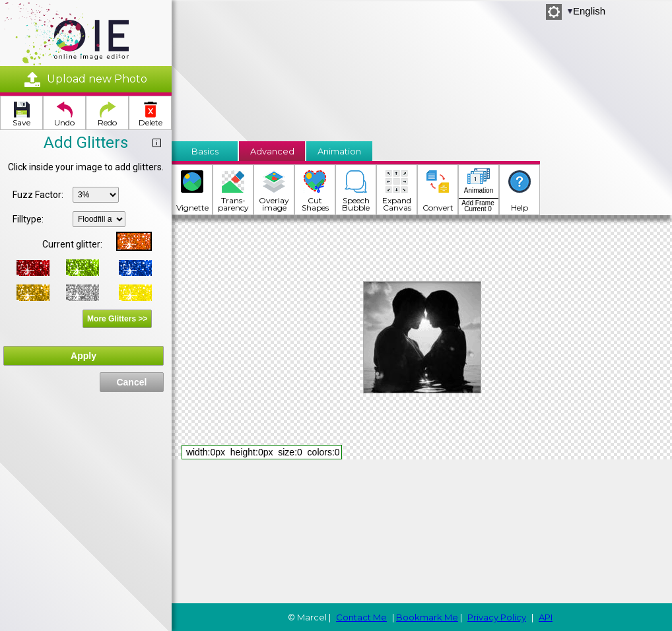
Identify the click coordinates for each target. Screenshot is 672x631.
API (546, 617)
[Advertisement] (243, 67)
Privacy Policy (497, 617)
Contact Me (361, 617)
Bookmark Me (427, 617)
